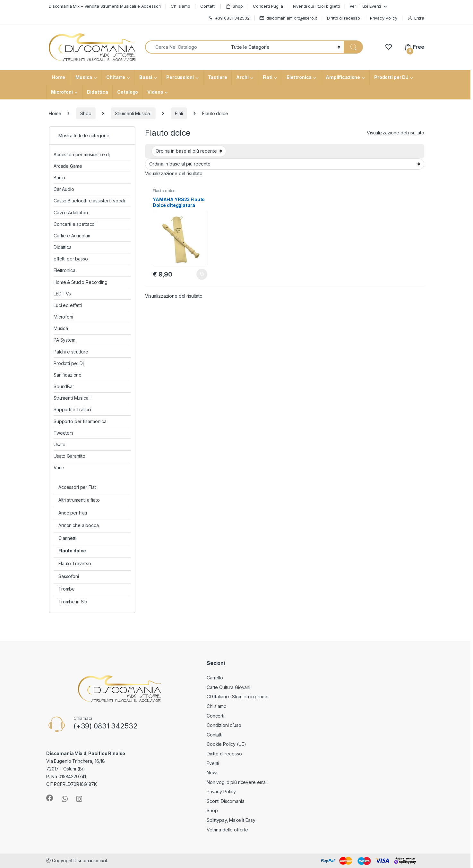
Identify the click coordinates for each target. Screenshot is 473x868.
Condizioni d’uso (224, 725)
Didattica (98, 92)
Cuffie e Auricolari (72, 236)
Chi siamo (181, 6)
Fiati (268, 77)
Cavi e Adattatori (71, 213)
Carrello (215, 678)
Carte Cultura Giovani (228, 687)
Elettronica (299, 77)
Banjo (59, 178)
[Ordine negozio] (189, 151)
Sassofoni (69, 576)
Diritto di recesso (344, 18)
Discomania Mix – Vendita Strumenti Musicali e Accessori (105, 6)
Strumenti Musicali (133, 113)
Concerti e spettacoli (75, 224)
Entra (416, 18)
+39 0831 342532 (229, 18)
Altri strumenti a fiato (79, 500)
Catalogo (128, 92)
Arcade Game (68, 166)
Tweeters (64, 433)
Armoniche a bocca (79, 525)
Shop (234, 6)
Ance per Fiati (73, 513)
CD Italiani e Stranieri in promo (238, 697)
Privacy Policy (384, 18)
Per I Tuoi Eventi (365, 6)
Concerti (215, 716)
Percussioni (180, 77)
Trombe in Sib (73, 602)
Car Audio (64, 189)
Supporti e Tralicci (72, 409)
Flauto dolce (164, 191)
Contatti (208, 6)
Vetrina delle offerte (227, 830)
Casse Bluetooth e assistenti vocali (89, 201)
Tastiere (218, 77)
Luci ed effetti (68, 305)
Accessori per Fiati (77, 487)
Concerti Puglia (268, 6)
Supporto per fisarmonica (80, 421)
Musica (83, 77)
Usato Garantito (69, 456)
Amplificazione (343, 77)
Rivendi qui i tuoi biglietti (316, 6)
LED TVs (62, 294)
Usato (60, 444)
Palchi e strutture (71, 352)
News (212, 773)
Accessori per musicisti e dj (82, 154)
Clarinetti (67, 538)
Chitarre (116, 77)
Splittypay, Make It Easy (231, 820)
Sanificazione (68, 375)
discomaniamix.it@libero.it (288, 18)
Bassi (146, 77)
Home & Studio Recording (81, 282)
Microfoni (62, 92)
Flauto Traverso (75, 563)
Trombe (67, 589)
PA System (64, 340)
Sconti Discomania (226, 801)
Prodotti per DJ (391, 77)
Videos (155, 92)
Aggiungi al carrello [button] (202, 274)
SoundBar (64, 386)
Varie (59, 468)
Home (58, 77)
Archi (242, 77)
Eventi (213, 763)
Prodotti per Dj (69, 363)
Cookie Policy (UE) (226, 744)
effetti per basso (71, 259)
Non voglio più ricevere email (237, 782)
